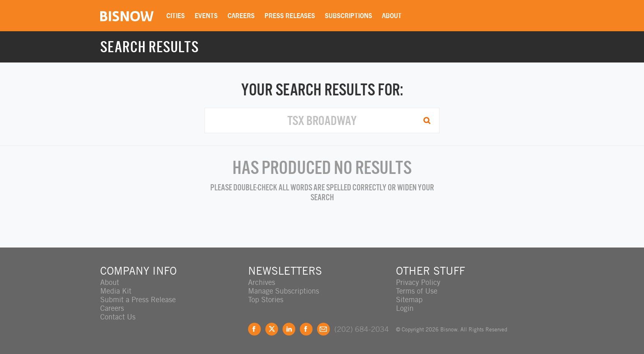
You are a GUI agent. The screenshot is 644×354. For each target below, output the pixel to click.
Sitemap (409, 300)
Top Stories (266, 300)
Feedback (323, 329)
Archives (262, 282)
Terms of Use (417, 291)
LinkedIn (289, 329)
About (392, 16)
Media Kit (116, 291)
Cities (176, 16)
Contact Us (118, 317)
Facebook (254, 329)
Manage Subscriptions (284, 291)
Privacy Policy (418, 282)
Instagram (306, 329)
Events (206, 16)
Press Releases (290, 16)
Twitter (272, 329)
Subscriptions (348, 16)
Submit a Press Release (138, 300)
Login (405, 308)
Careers (241, 16)
